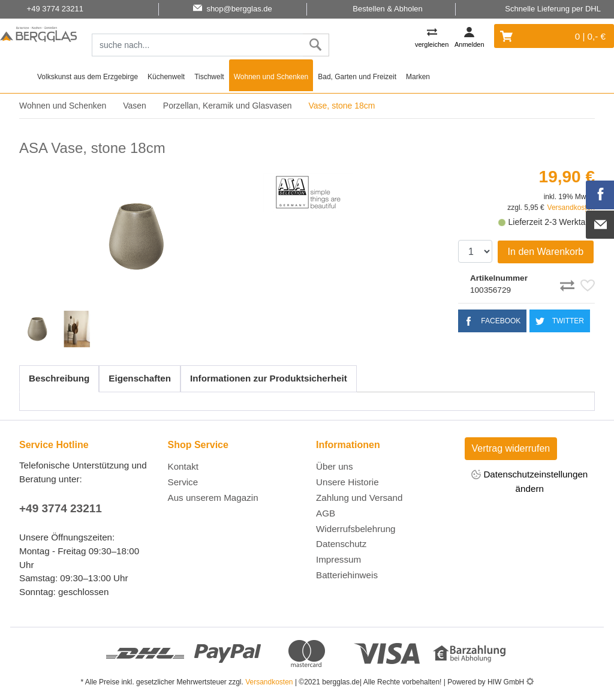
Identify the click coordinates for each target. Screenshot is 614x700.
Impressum (338, 559)
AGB (326, 513)
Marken (418, 77)
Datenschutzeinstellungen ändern (529, 481)
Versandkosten (571, 208)
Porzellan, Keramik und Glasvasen (228, 106)
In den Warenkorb (546, 252)
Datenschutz (341, 544)
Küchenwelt (166, 77)
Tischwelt (209, 77)
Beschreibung (59, 378)
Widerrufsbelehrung (356, 529)
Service (183, 482)
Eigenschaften (140, 378)
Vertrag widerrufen (511, 448)
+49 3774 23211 (61, 508)
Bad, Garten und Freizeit (357, 77)
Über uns (335, 466)
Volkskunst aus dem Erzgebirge (88, 77)
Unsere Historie (347, 482)
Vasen (135, 106)
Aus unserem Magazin (213, 498)
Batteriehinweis (347, 575)
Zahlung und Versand (359, 498)
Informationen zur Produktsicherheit (269, 378)
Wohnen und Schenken (271, 77)
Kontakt (183, 466)
